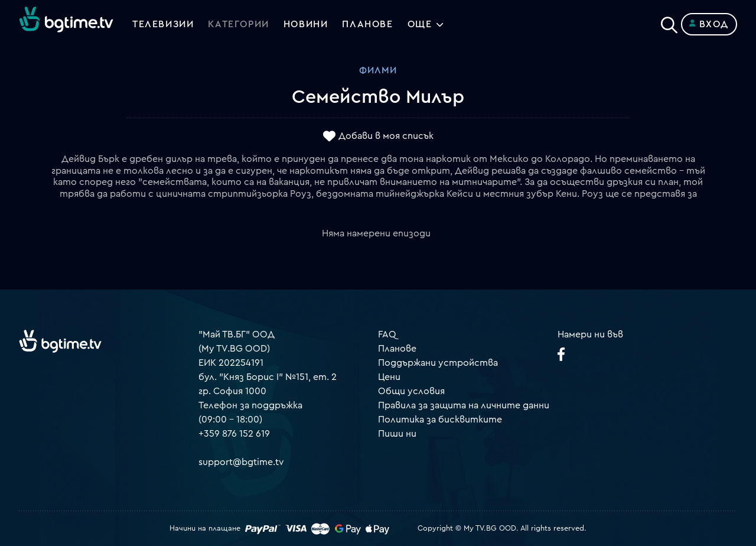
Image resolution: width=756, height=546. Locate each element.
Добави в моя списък (386, 136)
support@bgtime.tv (241, 462)
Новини (306, 24)
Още (420, 24)
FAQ (387, 334)
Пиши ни (397, 434)
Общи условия (411, 391)
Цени (389, 377)
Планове (397, 349)
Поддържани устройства (438, 363)
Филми (378, 70)
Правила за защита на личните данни (464, 405)
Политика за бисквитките (440, 420)
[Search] (669, 22)
